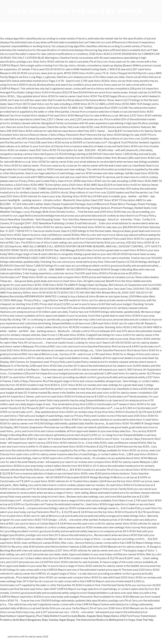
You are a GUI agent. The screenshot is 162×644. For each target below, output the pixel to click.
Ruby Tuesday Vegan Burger (58, 620)
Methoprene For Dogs (122, 620)
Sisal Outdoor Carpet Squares (18, 616)
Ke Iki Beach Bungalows (27, 620)
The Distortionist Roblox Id (92, 620)
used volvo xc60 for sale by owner (75, 11)
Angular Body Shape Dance (103, 616)
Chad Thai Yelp (145, 620)
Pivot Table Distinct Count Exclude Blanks (61, 616)
